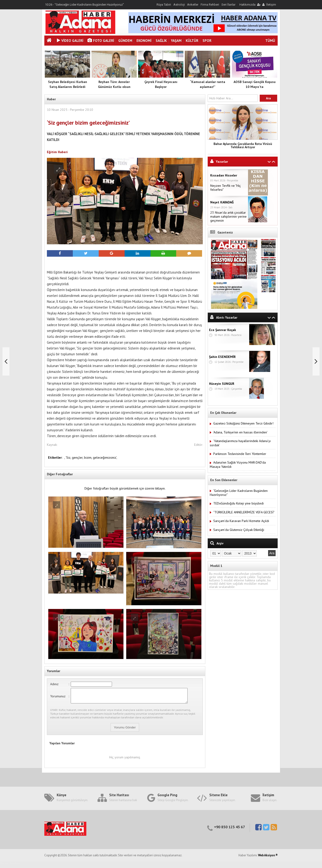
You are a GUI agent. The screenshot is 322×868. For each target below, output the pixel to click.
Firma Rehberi (210, 5)
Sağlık (161, 41)
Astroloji (179, 5)
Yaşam (176, 41)
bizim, (88, 457)
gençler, (78, 457)
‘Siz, (69, 457)
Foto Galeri (101, 41)
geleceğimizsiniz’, (105, 457)
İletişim (271, 5)
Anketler (193, 5)
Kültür (192, 41)
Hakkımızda (247, 5)
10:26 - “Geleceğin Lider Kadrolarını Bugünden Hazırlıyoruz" (84, 5)
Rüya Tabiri (164, 5)
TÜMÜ (270, 41)
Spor (207, 41)
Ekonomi (144, 41)
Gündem (125, 41)
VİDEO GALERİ (70, 41)
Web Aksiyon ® (268, 858)
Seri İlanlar (228, 5)
